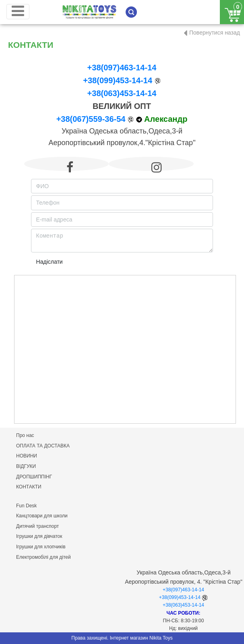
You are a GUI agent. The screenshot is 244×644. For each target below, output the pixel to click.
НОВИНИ (27, 456)
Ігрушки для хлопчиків (41, 547)
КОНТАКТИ (29, 487)
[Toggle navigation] (18, 12)
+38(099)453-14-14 (118, 80)
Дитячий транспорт (37, 526)
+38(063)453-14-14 (122, 93)
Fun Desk (26, 506)
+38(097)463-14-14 (122, 68)
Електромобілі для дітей (43, 557)
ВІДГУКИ (26, 466)
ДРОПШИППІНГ (34, 477)
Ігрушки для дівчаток (39, 536)
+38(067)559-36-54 (91, 119)
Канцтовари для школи (42, 516)
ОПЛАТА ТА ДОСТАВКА (43, 446)
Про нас (25, 435)
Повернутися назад (215, 33)
